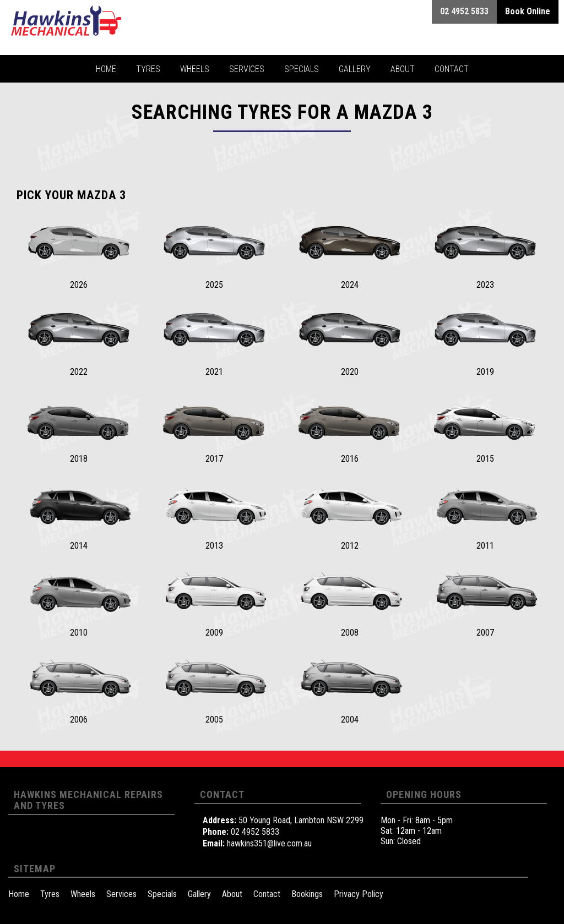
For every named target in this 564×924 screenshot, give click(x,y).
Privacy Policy (359, 894)
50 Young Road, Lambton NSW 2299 (301, 820)
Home (19, 894)
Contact (267, 894)
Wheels (83, 894)
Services (121, 894)
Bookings (307, 894)
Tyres (50, 894)
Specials (162, 894)
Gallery (199, 894)
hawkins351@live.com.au (269, 843)
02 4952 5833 (255, 832)
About (232, 894)
